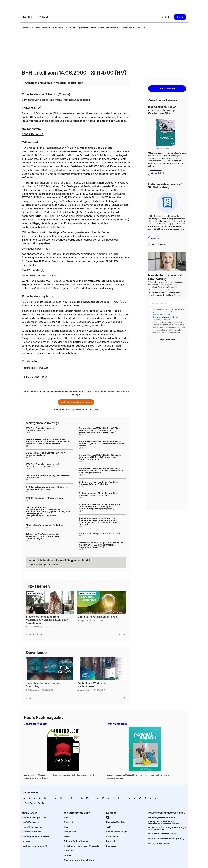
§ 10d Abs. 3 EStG (83, 346)
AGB (183, 309)
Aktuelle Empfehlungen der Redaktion (44, 525)
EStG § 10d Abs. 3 (33, 134)
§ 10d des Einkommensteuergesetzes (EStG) (92, 205)
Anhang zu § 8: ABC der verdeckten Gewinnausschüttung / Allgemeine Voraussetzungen (43, 536)
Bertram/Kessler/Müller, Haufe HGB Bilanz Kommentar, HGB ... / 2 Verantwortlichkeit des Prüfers (101, 444)
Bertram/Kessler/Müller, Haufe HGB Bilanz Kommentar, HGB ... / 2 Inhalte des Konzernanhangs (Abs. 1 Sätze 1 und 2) (100, 430)
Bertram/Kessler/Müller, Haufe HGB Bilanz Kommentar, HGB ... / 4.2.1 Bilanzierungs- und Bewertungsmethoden (101, 470)
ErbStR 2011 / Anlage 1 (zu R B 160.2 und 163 (101, 533)
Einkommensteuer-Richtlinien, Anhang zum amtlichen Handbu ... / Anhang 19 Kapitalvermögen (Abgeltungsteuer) (100, 506)
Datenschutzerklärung (162, 317)
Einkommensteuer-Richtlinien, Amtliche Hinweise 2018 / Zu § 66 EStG (98, 483)
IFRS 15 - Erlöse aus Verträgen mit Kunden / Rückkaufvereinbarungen (47, 488)
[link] (26, 28)
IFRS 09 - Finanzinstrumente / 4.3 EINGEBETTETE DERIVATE (42, 465)
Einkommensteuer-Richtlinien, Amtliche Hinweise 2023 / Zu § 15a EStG (98, 494)
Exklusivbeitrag (35, 593)
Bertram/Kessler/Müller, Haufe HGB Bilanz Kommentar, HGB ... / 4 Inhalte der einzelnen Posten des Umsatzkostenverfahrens (47, 441)
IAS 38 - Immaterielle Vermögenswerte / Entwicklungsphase (45, 454)
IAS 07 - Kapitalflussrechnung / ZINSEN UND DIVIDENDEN (48, 476)
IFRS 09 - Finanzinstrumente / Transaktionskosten (41, 429)
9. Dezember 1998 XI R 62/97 (39, 322)
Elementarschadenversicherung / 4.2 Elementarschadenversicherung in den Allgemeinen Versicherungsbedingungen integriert (99, 521)
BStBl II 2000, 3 (86, 322)
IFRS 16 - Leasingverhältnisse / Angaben (45, 498)
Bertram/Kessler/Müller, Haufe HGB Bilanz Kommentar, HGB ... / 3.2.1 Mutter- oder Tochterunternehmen (100, 457)
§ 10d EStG (92, 331)
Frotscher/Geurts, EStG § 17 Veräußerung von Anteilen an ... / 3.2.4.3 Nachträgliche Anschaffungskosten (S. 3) (101, 545)
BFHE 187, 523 (67, 322)
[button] (44, 17)
